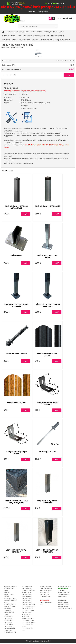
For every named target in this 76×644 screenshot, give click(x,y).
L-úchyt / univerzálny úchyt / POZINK (16, 453)
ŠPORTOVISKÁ (35, 40)
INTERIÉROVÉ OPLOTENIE (57, 36)
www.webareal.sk (45, 642)
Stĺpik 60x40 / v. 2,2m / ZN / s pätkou (48, 257)
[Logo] (14, 19)
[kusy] (7, 75)
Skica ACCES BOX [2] (28, 611)
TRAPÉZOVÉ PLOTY (25, 40)
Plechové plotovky (37, 32)
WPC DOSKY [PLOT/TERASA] (41, 36)
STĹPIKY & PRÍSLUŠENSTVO (24, 36)
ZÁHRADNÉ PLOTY (24, 32)
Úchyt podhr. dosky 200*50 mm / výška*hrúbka (48, 552)
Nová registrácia (43, 12)
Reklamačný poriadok (46, 591)
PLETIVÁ (7, 593)
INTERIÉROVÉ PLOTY (11, 599)
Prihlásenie (32, 12)
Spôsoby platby (45, 595)
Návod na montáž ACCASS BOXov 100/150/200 (27, 615)
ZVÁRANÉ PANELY (13, 32)
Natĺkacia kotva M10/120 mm (16, 354)
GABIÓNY (61, 32)
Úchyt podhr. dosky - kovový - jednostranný (48, 502)
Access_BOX (48, 32)
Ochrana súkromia (45, 597)
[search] (56, 27)
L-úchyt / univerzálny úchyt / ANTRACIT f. (48, 404)
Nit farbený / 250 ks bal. (48, 452)
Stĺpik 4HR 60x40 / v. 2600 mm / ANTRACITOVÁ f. (16, 207)
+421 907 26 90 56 (63, 607)
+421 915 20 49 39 (63, 603)
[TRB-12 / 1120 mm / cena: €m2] (38, 50)
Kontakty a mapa (63, 597)
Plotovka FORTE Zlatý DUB (16, 403)
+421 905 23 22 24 (63, 605)
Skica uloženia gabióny (29, 623)
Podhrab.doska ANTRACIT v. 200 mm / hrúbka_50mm (16, 502)
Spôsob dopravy (27, 589)
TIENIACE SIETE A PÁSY (9, 36)
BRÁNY (55, 32)
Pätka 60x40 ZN (16, 256)
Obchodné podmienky (46, 589)
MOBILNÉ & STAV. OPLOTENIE (10, 40)
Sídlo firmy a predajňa (64, 595)
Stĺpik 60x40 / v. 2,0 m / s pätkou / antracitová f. (48, 306)
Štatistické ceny (65, 40)
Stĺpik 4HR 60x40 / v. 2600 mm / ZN (48, 206)
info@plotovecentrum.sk (65, 609)
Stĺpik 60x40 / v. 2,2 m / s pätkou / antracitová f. (16, 306)
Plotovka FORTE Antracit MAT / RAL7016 (48, 355)
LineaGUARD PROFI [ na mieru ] (50, 40)
